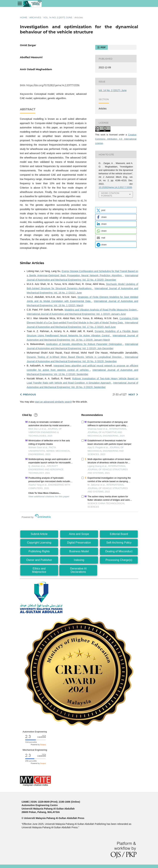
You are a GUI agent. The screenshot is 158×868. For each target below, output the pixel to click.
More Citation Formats (110, 194)
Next (132, 395)
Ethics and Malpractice (39, 570)
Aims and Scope (79, 534)
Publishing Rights (39, 551)
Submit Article (39, 534)
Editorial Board (119, 534)
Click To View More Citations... (44, 493)
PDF (103, 47)
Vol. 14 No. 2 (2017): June (58, 17)
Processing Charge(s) (119, 560)
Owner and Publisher (39, 560)
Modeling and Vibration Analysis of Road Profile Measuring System (101, 310)
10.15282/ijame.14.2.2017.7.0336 (115, 187)
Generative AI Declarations (78, 570)
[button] (116, 210)
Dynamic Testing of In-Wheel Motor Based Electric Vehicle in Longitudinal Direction (75, 357)
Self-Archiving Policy (119, 543)
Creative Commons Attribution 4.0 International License (116, 139)
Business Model (79, 551)
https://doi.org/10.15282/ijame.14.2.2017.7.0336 (53, 85)
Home (24, 17)
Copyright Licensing (39, 543)
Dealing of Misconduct (119, 551)
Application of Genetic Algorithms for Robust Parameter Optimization (85, 344)
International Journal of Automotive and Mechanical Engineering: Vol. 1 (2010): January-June (76, 314)
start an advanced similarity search (53, 402)
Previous (29, 395)
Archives (35, 17)
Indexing (79, 560)
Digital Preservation (79, 543)
